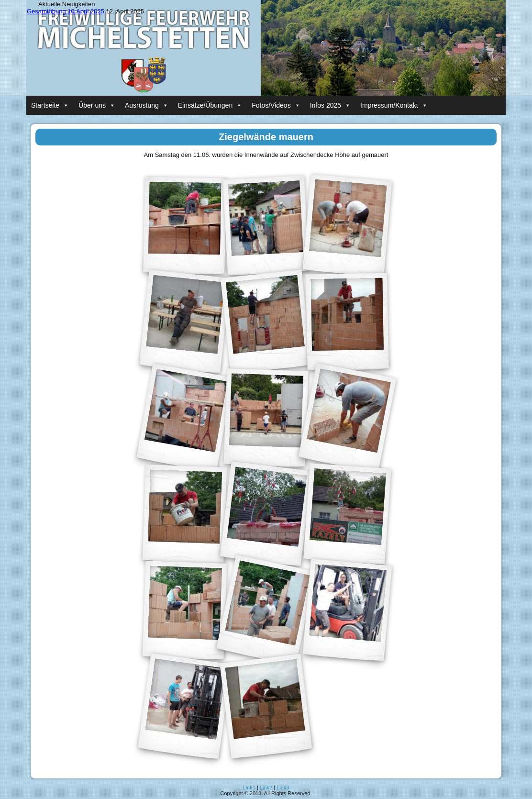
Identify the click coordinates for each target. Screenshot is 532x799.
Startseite (50, 105)
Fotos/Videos (276, 105)
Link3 (283, 788)
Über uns (97, 105)
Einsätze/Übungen (210, 105)
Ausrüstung (147, 105)
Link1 (249, 788)
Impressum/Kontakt (394, 105)
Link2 (266, 788)
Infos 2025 (330, 105)
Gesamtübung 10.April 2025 (66, 11)
